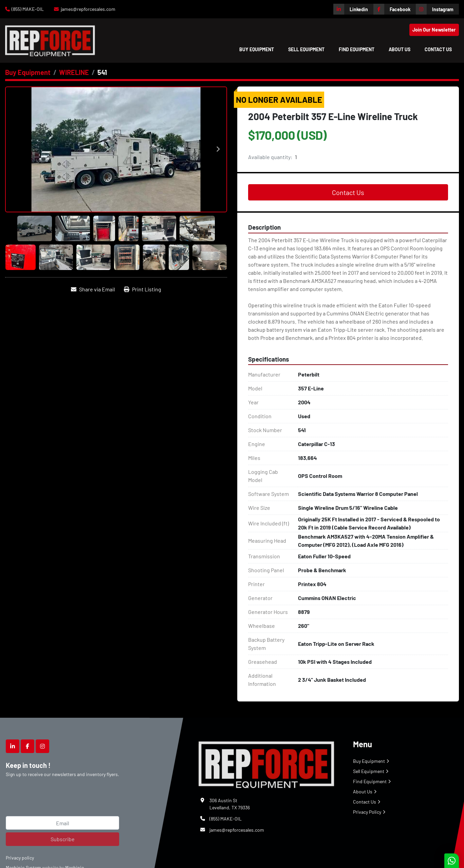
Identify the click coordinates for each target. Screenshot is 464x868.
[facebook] (395, 9)
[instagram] (437, 9)
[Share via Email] (93, 289)
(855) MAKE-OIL (28, 9)
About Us (400, 49)
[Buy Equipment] (28, 72)
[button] (257, 49)
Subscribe (63, 839)
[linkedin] (353, 9)
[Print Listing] (143, 289)
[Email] (62, 823)
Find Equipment (357, 49)
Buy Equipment (257, 49)
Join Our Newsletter (434, 30)
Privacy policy (20, 858)
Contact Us (438, 49)
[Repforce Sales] (266, 763)
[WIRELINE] (74, 72)
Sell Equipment (306, 49)
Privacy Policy (367, 812)
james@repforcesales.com (88, 9)
